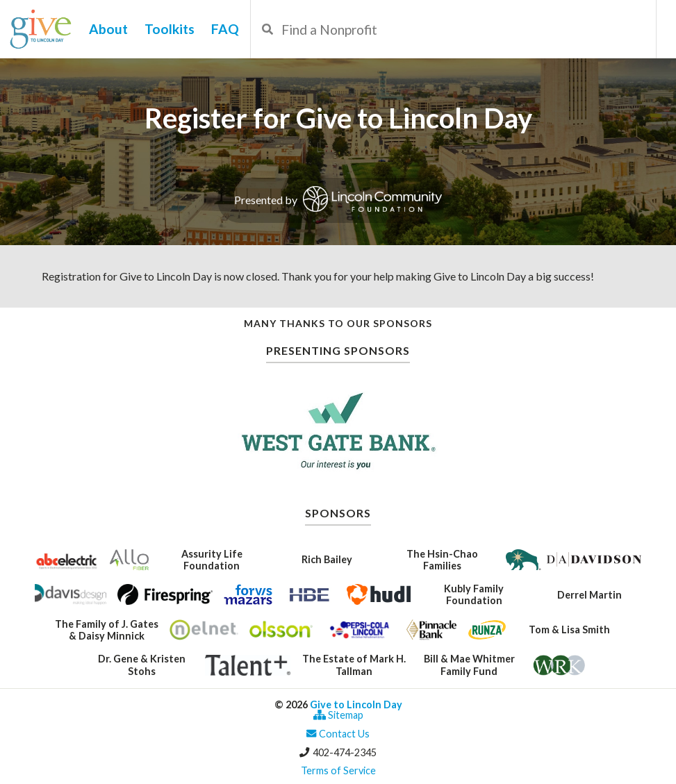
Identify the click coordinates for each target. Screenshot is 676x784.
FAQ (225, 29)
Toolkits (170, 29)
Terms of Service (338, 770)
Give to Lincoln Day (356, 704)
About (108, 29)
